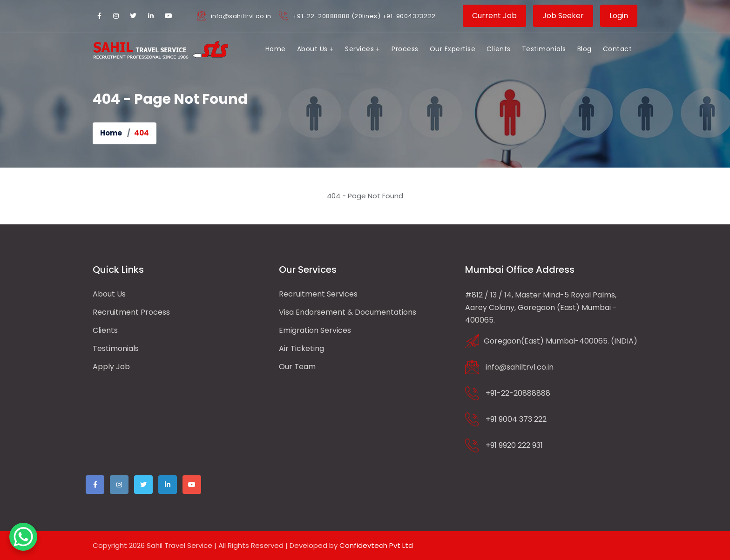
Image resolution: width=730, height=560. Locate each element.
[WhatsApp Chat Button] (23, 537)
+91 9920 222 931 (514, 445)
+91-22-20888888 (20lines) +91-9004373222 (364, 16)
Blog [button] (585, 49)
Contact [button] (618, 49)
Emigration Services (315, 330)
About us (109, 294)
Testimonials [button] (544, 49)
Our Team (297, 367)
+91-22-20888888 (518, 393)
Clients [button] (499, 49)
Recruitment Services (318, 294)
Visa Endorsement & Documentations (348, 312)
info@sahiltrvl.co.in (241, 16)
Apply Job (111, 367)
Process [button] (405, 49)
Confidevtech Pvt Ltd (376, 545)
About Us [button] (312, 49)
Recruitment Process (131, 312)
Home (111, 133)
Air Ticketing (301, 348)
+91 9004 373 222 (516, 419)
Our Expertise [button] (453, 49)
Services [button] (359, 49)
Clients (105, 330)
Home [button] (276, 49)
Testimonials (116, 348)
